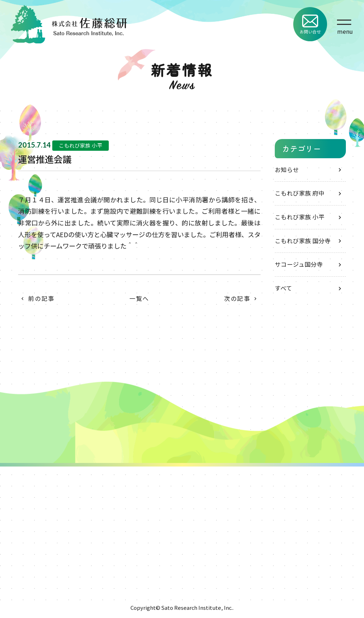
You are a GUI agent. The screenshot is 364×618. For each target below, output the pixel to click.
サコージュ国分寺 (299, 264)
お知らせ (287, 170)
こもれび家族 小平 (300, 217)
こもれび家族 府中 (300, 193)
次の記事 (237, 298)
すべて (283, 288)
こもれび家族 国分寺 (303, 241)
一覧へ (139, 298)
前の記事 (41, 298)
